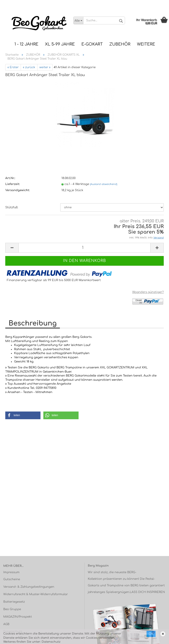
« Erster (13, 67)
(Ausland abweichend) (104, 184)
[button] (23, 415)
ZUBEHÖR (120, 44)
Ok (151, 634)
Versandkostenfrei (128, 3)
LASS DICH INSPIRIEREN (147, 592)
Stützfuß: (12, 207)
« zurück (29, 67)
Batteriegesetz (14, 602)
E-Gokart (92, 44)
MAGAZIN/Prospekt (18, 617)
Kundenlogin (157, 3)
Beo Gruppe (12, 609)
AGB (6, 624)
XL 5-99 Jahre (60, 44)
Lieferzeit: (13, 184)
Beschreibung (33, 323)
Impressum (11, 572)
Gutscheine (12, 579)
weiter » (45, 67)
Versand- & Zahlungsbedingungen (29, 587)
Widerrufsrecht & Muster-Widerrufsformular (36, 594)
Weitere (146, 44)
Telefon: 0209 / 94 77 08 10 (89, 3)
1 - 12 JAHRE (26, 44)
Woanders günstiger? (148, 292)
